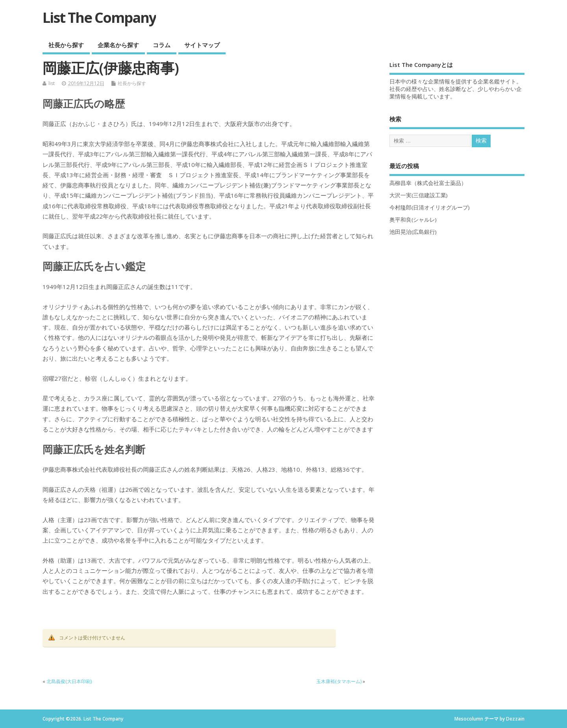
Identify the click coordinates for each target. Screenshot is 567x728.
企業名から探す (118, 45)
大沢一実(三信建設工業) (419, 195)
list (52, 83)
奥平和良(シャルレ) (413, 220)
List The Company (99, 18)
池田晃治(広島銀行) (413, 232)
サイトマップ (202, 45)
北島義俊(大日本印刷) (69, 681)
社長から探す (66, 45)
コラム (162, 45)
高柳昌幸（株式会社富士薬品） (428, 183)
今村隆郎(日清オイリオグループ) (430, 207)
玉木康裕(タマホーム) (339, 681)
